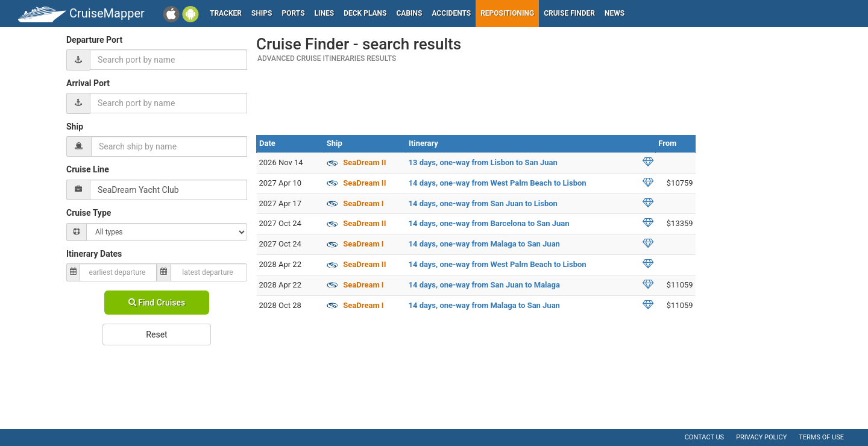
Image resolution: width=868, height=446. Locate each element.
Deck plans (365, 13)
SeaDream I (363, 203)
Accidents (451, 13)
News (615, 13)
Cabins (409, 13)
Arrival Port (88, 83)
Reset (156, 334)
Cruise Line (88, 169)
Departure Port (94, 40)
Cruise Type (89, 213)
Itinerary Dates (94, 254)
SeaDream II (364, 162)
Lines (325, 13)
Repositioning (507, 13)
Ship (75, 127)
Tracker (226, 13)
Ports (294, 13)
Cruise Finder (569, 13)
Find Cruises (157, 303)
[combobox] (168, 60)
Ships (262, 13)
